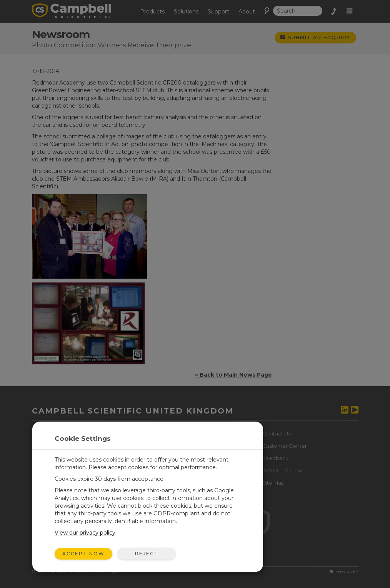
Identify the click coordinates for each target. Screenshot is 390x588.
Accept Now (83, 554)
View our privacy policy (85, 533)
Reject (147, 554)
